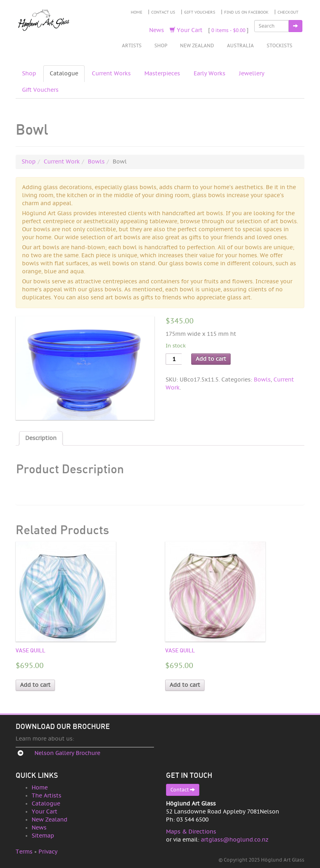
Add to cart (211, 359)
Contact (183, 790)
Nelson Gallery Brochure (67, 753)
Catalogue (64, 74)
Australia (240, 46)
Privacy (48, 852)
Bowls (96, 162)
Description (41, 438)
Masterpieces (162, 74)
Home (137, 12)
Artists (132, 46)
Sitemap (43, 836)
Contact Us (163, 12)
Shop (161, 46)
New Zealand (197, 46)
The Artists (47, 796)
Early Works (210, 74)
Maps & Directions (191, 832)
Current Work (62, 162)
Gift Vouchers (200, 12)
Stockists (279, 46)
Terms (24, 852)
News (157, 30)
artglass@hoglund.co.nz (235, 840)
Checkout (288, 12)
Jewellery (252, 74)
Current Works (111, 74)
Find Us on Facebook (246, 12)
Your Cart (186, 30)
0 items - (228, 30)
